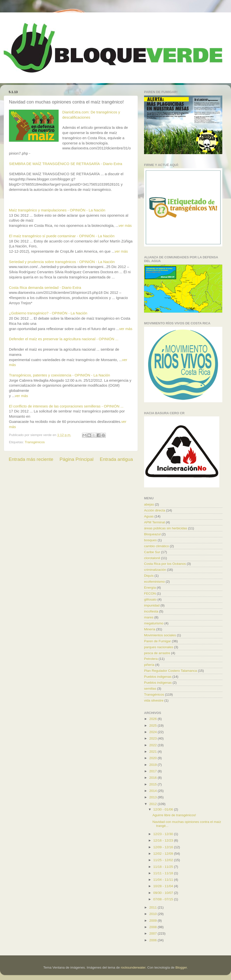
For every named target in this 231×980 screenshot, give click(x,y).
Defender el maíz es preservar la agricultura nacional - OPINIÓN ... (64, 339)
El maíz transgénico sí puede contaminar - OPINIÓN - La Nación (62, 236)
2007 (154, 933)
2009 (154, 921)
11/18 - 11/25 (164, 867)
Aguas (149, 516)
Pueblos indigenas (158, 677)
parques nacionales (159, 647)
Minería (150, 629)
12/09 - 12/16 (164, 847)
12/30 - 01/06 (164, 809)
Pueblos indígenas (158, 683)
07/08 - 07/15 (164, 899)
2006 (154, 940)
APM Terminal (154, 522)
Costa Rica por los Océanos (165, 564)
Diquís (149, 576)
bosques (150, 540)
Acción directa (155, 510)
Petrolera (151, 659)
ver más (125, 226)
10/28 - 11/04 (164, 886)
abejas (149, 504)
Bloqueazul (152, 534)
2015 (154, 784)
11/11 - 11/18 (164, 873)
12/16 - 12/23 (164, 840)
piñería (149, 665)
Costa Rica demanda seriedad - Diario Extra (45, 288)
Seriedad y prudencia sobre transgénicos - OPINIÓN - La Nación (62, 262)
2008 (154, 927)
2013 (154, 797)
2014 (154, 791)
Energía (150, 588)
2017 (154, 771)
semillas (150, 689)
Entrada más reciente (31, 459)
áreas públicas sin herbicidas (166, 528)
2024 (154, 732)
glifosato (150, 599)
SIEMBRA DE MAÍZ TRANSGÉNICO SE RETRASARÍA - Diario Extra (66, 164)
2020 (154, 758)
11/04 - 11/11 (164, 880)
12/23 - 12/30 (164, 834)
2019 (154, 765)
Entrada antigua (116, 459)
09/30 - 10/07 (164, 893)
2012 (154, 804)
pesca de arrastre (157, 653)
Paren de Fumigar (157, 641)
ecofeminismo (154, 582)
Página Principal (77, 459)
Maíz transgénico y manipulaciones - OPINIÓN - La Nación (57, 210)
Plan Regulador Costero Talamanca (171, 671)
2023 (154, 738)
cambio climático (156, 546)
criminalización (155, 570)
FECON (150, 593)
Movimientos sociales (160, 635)
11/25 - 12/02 (164, 860)
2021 (154, 752)
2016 (154, 778)
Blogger (181, 967)
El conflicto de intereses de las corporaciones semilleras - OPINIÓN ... (66, 406)
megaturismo (154, 623)
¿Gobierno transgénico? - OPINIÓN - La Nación (48, 313)
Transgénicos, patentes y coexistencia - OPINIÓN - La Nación (59, 375)
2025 (154, 726)
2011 (154, 907)
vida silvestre (154, 700)
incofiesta (151, 611)
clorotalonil (152, 558)
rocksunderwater (133, 967)
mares (149, 617)
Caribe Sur (152, 552)
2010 (154, 914)
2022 (154, 745)
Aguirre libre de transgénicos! (174, 815)
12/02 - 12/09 (164, 854)
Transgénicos (35, 442)
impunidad (152, 605)
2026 (154, 719)
